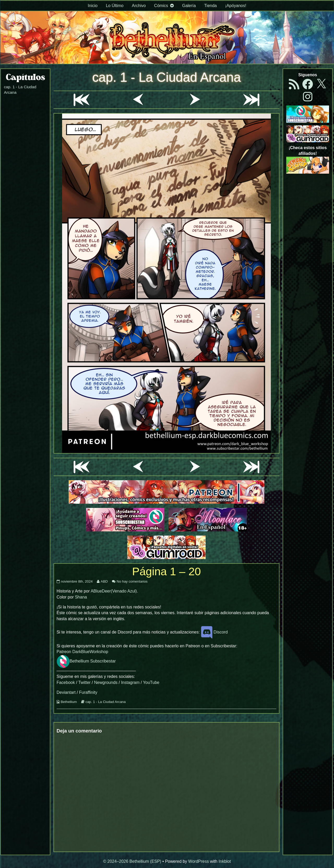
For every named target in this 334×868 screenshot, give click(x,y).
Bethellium (69, 702)
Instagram (130, 682)
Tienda (210, 6)
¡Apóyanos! (236, 6)
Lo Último (115, 6)
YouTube (151, 682)
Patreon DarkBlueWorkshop (82, 652)
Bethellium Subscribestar (86, 661)
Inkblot (225, 861)
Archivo (139, 6)
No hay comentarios (132, 581)
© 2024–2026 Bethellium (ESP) (132, 861)
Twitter (84, 682)
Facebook (66, 682)
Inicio (93, 6)
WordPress (198, 861)
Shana (81, 597)
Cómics (161, 6)
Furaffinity (88, 692)
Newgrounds (106, 682)
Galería (189, 6)
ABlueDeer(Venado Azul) (114, 591)
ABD (104, 581)
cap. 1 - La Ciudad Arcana (166, 77)
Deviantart (66, 692)
